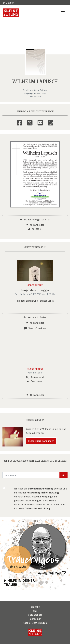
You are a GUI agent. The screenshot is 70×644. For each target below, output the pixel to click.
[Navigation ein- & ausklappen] (63, 13)
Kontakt (35, 607)
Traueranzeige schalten (35, 219)
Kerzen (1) (35, 228)
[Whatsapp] (51, 121)
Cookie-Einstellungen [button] (35, 623)
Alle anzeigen (35, 224)
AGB (35, 611)
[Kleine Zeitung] (35, 632)
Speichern (34, 381)
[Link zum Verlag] (25, 13)
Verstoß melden (35, 328)
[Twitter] (30, 121)
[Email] (40, 121)
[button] (63, 475)
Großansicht (35, 377)
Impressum (35, 619)
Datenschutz (35, 615)
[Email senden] (31, 475)
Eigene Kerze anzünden (41, 441)
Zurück (8, 3)
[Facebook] (19, 121)
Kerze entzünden (35, 317)
